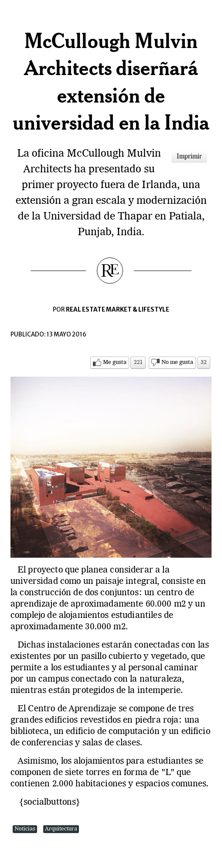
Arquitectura (61, 829)
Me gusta (115, 362)
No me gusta (177, 362)
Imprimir (189, 157)
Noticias (25, 829)
